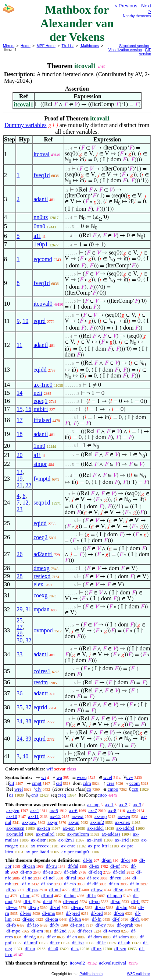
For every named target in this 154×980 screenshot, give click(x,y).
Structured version (134, 46)
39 (28, 739)
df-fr (136, 901)
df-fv (54, 925)
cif (12, 783)
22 (28, 485)
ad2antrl (43, 554)
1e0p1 (41, 244)
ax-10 (12, 816)
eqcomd (43, 259)
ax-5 (54, 810)
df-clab (71, 872)
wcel (108, 777)
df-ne (27, 878)
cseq (62, 795)
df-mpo (13, 931)
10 (25, 321)
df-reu (115, 878)
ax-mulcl (15, 834)
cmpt (37, 783)
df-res (26, 913)
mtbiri (41, 409)
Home (26, 46)
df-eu (48, 872)
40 (25, 756)
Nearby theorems (137, 16)
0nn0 (39, 226)
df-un (114, 884)
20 (19, 455)
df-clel (119, 872)
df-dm (122, 907)
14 (19, 393)
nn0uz (41, 217)
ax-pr (52, 822)
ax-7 (93, 810)
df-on (119, 913)
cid (59, 783)
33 (19, 654)
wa (59, 777)
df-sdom (121, 937)
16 (28, 409)
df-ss (11, 890)
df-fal (73, 866)
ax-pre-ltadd (37, 852)
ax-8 (112, 810)
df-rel (55, 907)
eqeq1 (40, 401)
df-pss (32, 890)
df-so (116, 901)
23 (19, 509)
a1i (37, 236)
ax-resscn (15, 828)
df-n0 (53, 949)
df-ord (97, 913)
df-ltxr (78, 943)
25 (19, 620)
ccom (135, 783)
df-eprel (71, 901)
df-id (48, 901)
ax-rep (101, 816)
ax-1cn (44, 828)
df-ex (94, 866)
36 (19, 693)
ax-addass (111, 834)
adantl (41, 199)
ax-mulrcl (45, 834)
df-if (76, 890)
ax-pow (29, 822)
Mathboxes (89, 46)
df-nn (30, 949)
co (89, 789)
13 (19, 472)
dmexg (42, 568)
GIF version (145, 52)
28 (19, 576)
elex (38, 584)
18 (19, 434)
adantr (41, 693)
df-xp (33, 907)
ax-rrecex (40, 846)
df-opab (114, 895)
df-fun (75, 919)
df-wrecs (112, 931)
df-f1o (33, 925)
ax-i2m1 (66, 840)
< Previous (126, 6)
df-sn (119, 890)
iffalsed (42, 420)
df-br (92, 895)
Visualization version (125, 50)
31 (28, 609)
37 (28, 707)
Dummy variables (25, 125)
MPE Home (46, 46)
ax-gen (13, 810)
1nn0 (39, 446)
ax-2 (123, 805)
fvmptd (42, 479)
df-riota (77, 925)
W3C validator (138, 974)
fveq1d (42, 175)
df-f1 (135, 919)
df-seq (120, 949)
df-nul (55, 890)
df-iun (70, 895)
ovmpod (43, 630)
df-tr (28, 901)
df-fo (11, 925)
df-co (100, 907)
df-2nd (60, 931)
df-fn (97, 919)
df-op (25, 895)
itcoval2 (77, 963)
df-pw (97, 890)
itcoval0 (43, 304)
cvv (130, 777)
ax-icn (69, 828)
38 (28, 721)
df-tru (51, 866)
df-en (72, 937)
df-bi (88, 860)
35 (19, 707)
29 (19, 609)
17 (19, 420)
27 (19, 627)
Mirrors (9, 46)
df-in (135, 884)
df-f (116, 919)
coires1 (42, 671)
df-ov (101, 925)
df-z (75, 949)
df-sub (124, 943)
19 (19, 479)
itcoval (42, 154)
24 (19, 739)
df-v (26, 884)
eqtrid (40, 707)
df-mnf (31, 943)
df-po (94, 901)
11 (19, 345)
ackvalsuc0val (112, 963)
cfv (38, 789)
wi (44, 777)
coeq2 (40, 537)
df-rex (93, 878)
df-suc (28, 919)
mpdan (42, 609)
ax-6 (73, 810)
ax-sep (124, 816)
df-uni (47, 895)
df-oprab (125, 925)
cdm (87, 783)
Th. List (68, 46)
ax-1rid (122, 840)
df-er (51, 937)
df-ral (71, 878)
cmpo (113, 789)
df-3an (29, 866)
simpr (40, 464)
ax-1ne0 (43, 385)
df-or (125, 860)
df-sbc (47, 884)
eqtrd (40, 321)
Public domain (91, 974)
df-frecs (85, 931)
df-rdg (30, 937)
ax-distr (39, 840)
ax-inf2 (97, 822)
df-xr (54, 943)
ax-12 (55, 816)
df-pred (73, 913)
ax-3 (137, 805)
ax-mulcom (78, 834)
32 (28, 640)
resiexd (42, 576)
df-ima (49, 913)
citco (102, 795)
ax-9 (131, 810)
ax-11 (34, 816)
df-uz (96, 949)
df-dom (95, 937)
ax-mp (94, 805)
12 (25, 503)
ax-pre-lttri (98, 846)
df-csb (70, 884)
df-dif (92, 884)
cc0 (135, 789)
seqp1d (42, 503)
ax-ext (78, 816)
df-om (37, 931)
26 (19, 554)
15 (19, 409)
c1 (11, 795)
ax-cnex (123, 822)
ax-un (74, 822)
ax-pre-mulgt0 (75, 852)
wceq (82, 777)
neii (38, 393)
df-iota (52, 919)
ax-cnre (68, 846)
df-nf (115, 866)
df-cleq (95, 872)
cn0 (35, 795)
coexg (40, 595)
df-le (101, 943)
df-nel (49, 878)
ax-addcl (95, 828)
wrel (19, 789)
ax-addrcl (126, 828)
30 (19, 640)
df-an (106, 860)
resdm (41, 682)
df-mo (26, 872)
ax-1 (109, 805)
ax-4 (34, 810)
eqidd (40, 370)
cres (110, 783)
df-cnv (78, 907)
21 (19, 485)
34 (19, 721)
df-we (12, 907)
